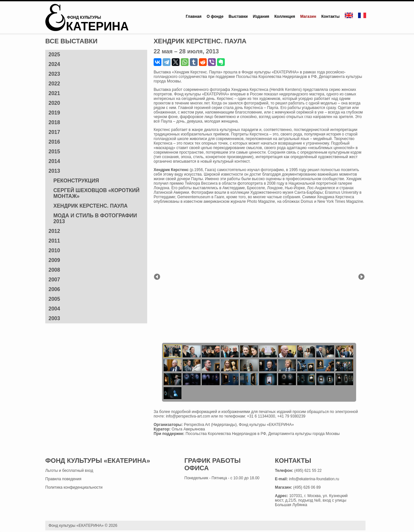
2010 (54, 250)
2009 (54, 260)
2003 (54, 318)
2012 (54, 231)
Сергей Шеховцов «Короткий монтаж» (96, 193)
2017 (54, 132)
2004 (54, 309)
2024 (54, 64)
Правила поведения (63, 479)
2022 (54, 84)
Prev (157, 277)
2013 (54, 171)
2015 (54, 152)
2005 (54, 299)
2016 (54, 142)
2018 (54, 122)
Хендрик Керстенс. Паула (91, 206)
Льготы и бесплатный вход (69, 471)
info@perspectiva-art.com (188, 416)
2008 (54, 270)
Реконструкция (76, 181)
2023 (54, 74)
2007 (54, 280)
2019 (54, 113)
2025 (54, 54)
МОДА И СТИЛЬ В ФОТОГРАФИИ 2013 (95, 218)
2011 (54, 241)
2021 (54, 93)
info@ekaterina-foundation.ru (314, 479)
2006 (54, 289)
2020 (54, 103)
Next (361, 277)
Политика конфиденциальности (74, 487)
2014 (54, 161)
